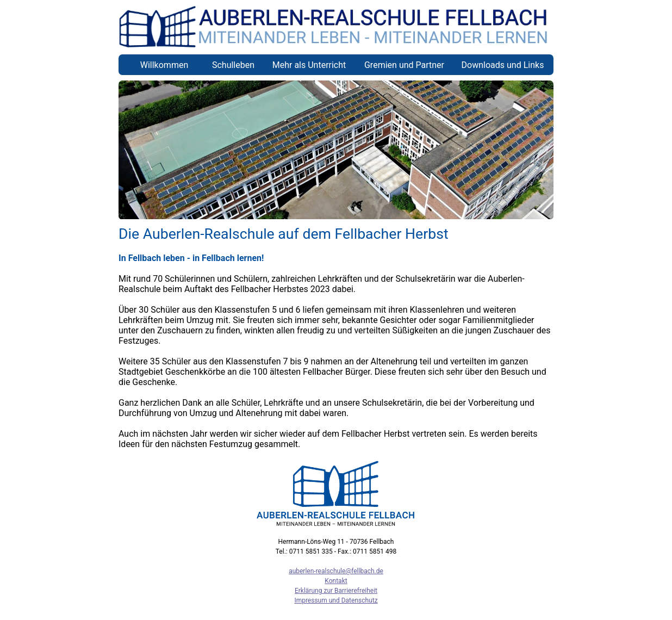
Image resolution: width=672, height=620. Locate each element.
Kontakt (336, 581)
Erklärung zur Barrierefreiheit (336, 591)
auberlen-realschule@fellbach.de (336, 571)
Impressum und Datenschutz (336, 600)
